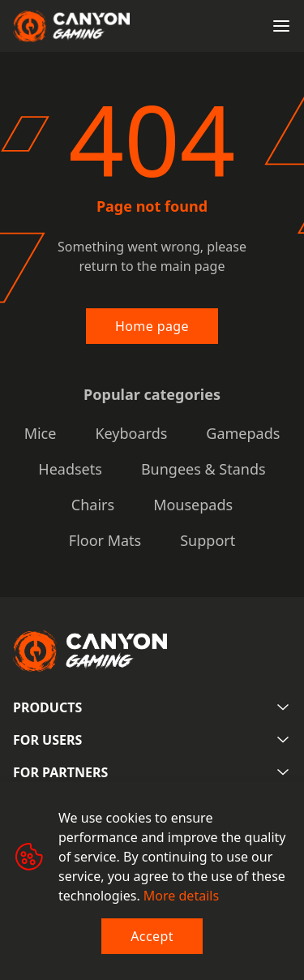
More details (181, 896)
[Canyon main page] (71, 26)
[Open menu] (281, 26)
